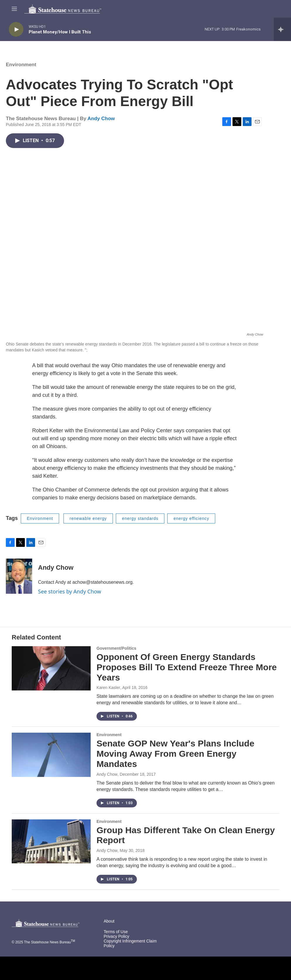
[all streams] (282, 29)
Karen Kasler (108, 688)
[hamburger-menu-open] (14, 9)
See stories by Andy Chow (70, 591)
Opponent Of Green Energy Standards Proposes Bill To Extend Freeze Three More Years (187, 667)
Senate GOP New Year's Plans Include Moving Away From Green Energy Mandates (175, 754)
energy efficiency (191, 518)
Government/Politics (116, 648)
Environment (21, 65)
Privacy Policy (117, 936)
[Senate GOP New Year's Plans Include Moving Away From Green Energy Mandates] (51, 755)
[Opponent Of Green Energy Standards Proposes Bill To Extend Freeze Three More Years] (51, 668)
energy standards (140, 518)
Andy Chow (101, 119)
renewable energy (88, 518)
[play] (16, 29)
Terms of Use (116, 932)
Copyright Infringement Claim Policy (130, 944)
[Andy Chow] (19, 576)
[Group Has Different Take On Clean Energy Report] (51, 841)
